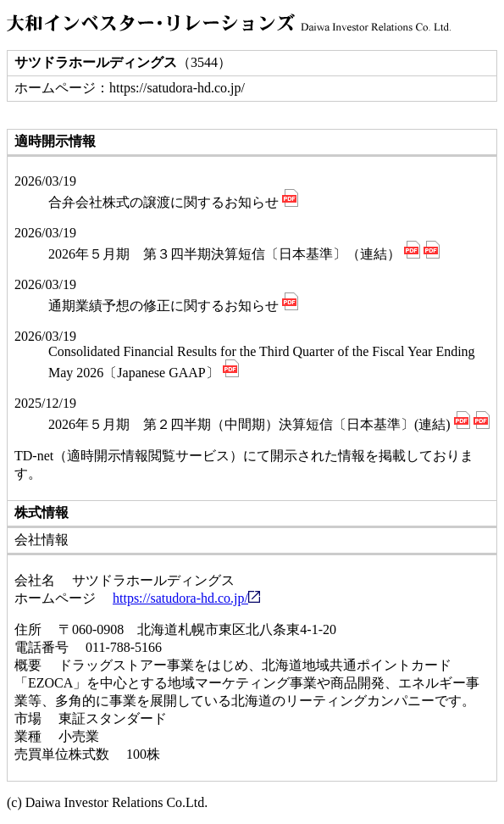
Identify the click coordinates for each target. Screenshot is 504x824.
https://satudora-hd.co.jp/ (186, 598)
